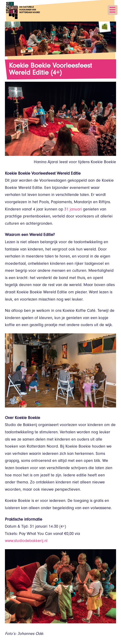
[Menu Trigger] (113, 10)
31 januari (73, 210)
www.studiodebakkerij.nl (26, 541)
